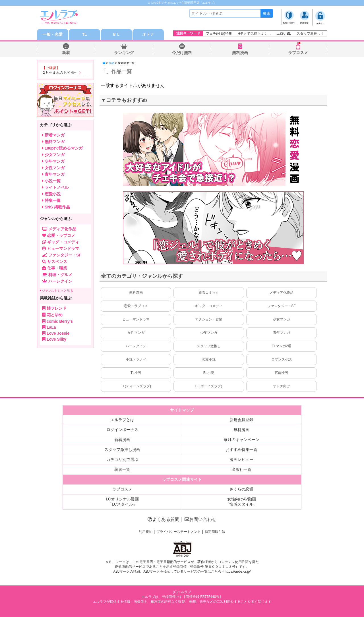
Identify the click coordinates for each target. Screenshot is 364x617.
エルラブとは (122, 420)
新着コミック (209, 293)
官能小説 (282, 373)
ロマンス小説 (282, 360)
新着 (66, 53)
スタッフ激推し (209, 346)
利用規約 (146, 532)
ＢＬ (116, 35)
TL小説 (136, 373)
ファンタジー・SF (281, 306)
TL (84, 35)
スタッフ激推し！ (310, 34)
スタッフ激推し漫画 (122, 450)
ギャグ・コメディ (209, 306)
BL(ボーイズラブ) (209, 386)
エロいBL (284, 34)
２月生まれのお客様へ (60, 73)
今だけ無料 (182, 53)
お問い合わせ (200, 520)
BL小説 (209, 373)
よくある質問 (164, 520)
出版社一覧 (241, 470)
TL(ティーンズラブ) (136, 386)
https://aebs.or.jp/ (238, 572)
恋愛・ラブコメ (136, 306)
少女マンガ (282, 320)
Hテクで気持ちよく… (254, 34)
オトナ (148, 35)
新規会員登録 (241, 420)
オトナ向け (282, 386)
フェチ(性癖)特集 (219, 34)
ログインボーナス (122, 430)
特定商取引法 (215, 532)
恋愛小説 (209, 360)
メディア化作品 (282, 293)
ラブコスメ (298, 53)
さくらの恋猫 (241, 489)
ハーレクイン (136, 346)
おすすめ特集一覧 (241, 450)
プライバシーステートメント (179, 532)
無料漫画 (240, 53)
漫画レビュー (241, 460)
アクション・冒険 (209, 320)
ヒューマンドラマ (136, 320)
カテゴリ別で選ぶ (122, 460)
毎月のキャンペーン (241, 440)
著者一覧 (122, 470)
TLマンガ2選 (282, 346)
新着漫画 (122, 440)
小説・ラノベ (136, 360)
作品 (111, 63)
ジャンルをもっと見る (56, 291)
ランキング (124, 53)
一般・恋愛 (53, 35)
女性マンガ (136, 333)
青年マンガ (282, 333)
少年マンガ (209, 333)
